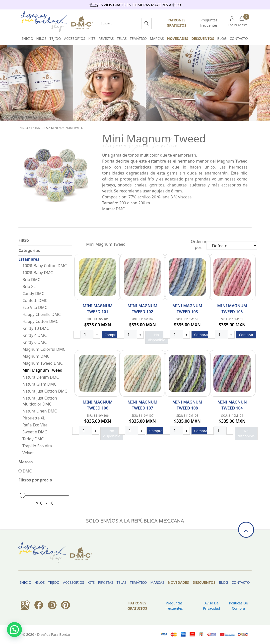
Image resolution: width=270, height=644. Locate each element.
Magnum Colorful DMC (44, 349)
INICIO (28, 38)
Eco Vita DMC (35, 307)
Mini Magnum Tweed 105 (232, 309)
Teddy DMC (33, 439)
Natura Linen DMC (40, 411)
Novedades (178, 38)
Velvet (28, 453)
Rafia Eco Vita (35, 425)
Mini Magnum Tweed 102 (142, 309)
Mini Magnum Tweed (67, 128)
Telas (122, 38)
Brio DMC (31, 280)
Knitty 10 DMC (36, 328)
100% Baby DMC (38, 273)
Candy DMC (33, 293)
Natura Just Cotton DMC (45, 391)
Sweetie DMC (35, 432)
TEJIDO (55, 38)
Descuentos (203, 38)
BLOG (222, 38)
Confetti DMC (35, 300)
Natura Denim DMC (41, 377)
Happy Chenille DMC (41, 314)
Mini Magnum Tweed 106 (98, 405)
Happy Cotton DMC (40, 321)
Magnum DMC (36, 356)
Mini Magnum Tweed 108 (187, 405)
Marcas (157, 38)
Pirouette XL (34, 418)
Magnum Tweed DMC (43, 363)
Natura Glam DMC (39, 384)
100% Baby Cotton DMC (45, 266)
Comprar (112, 335)
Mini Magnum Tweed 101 (98, 309)
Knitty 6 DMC (34, 342)
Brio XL (29, 287)
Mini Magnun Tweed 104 (232, 405)
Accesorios (75, 38)
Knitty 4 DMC (34, 335)
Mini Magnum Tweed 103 (187, 309)
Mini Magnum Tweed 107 (142, 405)
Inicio (23, 128)
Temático (138, 38)
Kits (92, 38)
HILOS (41, 38)
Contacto (239, 38)
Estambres (39, 128)
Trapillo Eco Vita (37, 446)
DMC (25, 471)
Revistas (106, 38)
